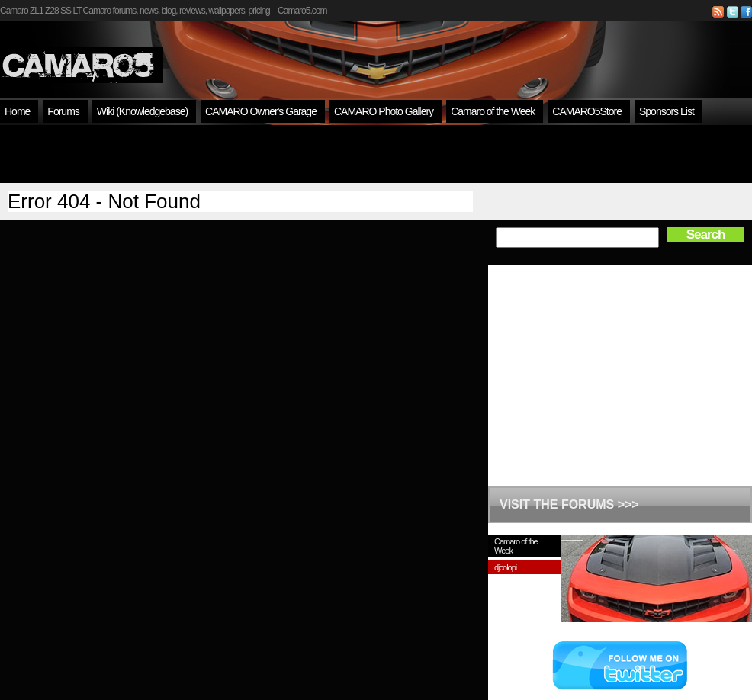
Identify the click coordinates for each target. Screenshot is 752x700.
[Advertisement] (376, 154)
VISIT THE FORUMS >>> (569, 504)
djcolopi (505, 567)
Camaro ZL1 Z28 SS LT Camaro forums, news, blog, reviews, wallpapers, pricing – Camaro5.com (163, 11)
